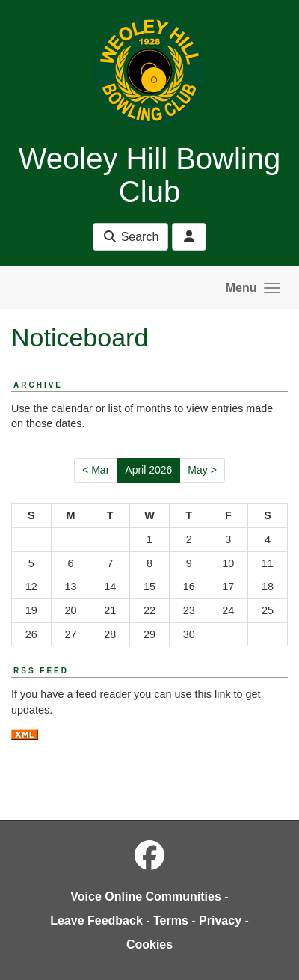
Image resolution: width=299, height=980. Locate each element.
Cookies (149, 944)
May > (202, 470)
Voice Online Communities (146, 897)
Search (130, 237)
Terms (171, 921)
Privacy (220, 921)
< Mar (96, 470)
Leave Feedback (96, 921)
